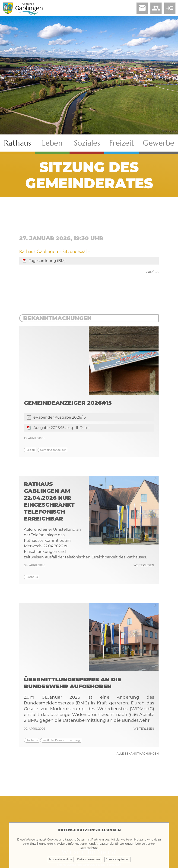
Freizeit (122, 143)
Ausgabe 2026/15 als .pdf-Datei (61, 428)
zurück (152, 272)
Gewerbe (159, 143)
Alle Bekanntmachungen (138, 754)
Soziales (87, 143)
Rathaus (17, 143)
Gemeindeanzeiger (53, 450)
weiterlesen (144, 565)
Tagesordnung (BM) (47, 261)
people (156, 8)
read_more (170, 8)
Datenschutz (89, 848)
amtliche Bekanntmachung (61, 740)
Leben (52, 143)
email (142, 8)
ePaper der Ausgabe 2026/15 (60, 417)
